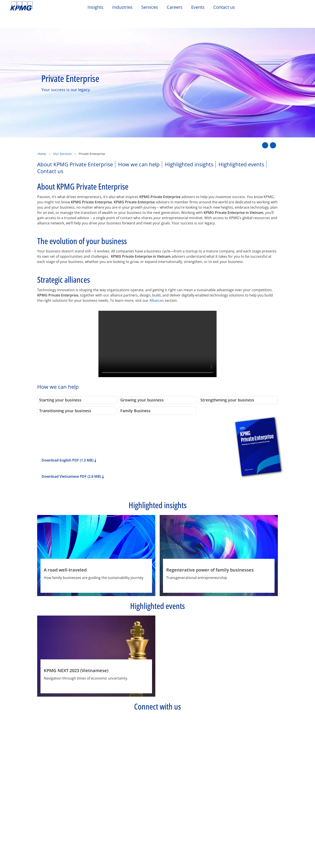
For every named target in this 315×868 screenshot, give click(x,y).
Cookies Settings (224, 853)
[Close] (308, 852)
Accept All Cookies (257, 853)
